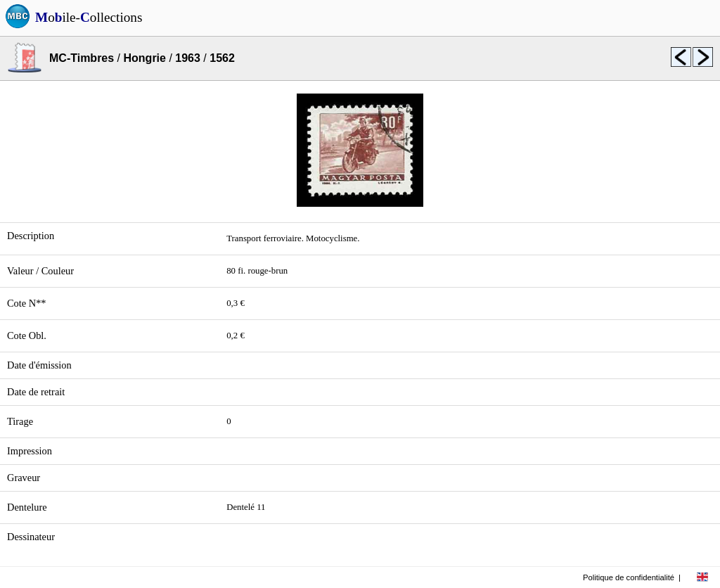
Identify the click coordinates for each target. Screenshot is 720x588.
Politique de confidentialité (629, 577)
